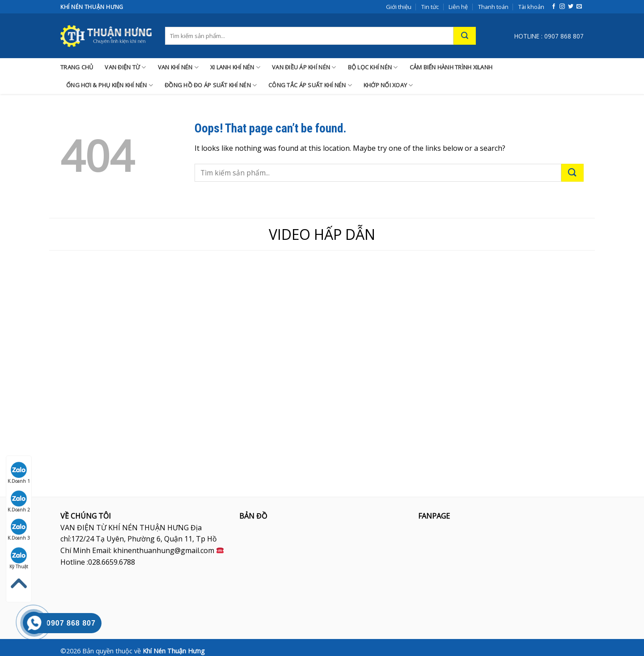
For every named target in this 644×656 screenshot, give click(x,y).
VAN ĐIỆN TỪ (125, 67)
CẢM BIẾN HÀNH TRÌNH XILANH (451, 67)
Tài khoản (531, 7)
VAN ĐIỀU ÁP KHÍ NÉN (304, 67)
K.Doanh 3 (19, 530)
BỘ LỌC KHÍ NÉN (373, 67)
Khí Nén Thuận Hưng (174, 651)
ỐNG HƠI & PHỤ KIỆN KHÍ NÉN (110, 85)
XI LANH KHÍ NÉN (235, 67)
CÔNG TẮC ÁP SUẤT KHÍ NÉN (310, 85)
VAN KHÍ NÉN (178, 67)
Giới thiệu (399, 7)
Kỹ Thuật (19, 558)
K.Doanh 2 (19, 502)
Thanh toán (493, 7)
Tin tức (430, 7)
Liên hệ (458, 7)
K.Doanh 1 (19, 473)
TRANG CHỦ (77, 67)
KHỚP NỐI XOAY (388, 85)
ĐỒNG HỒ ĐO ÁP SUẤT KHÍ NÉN (211, 85)
